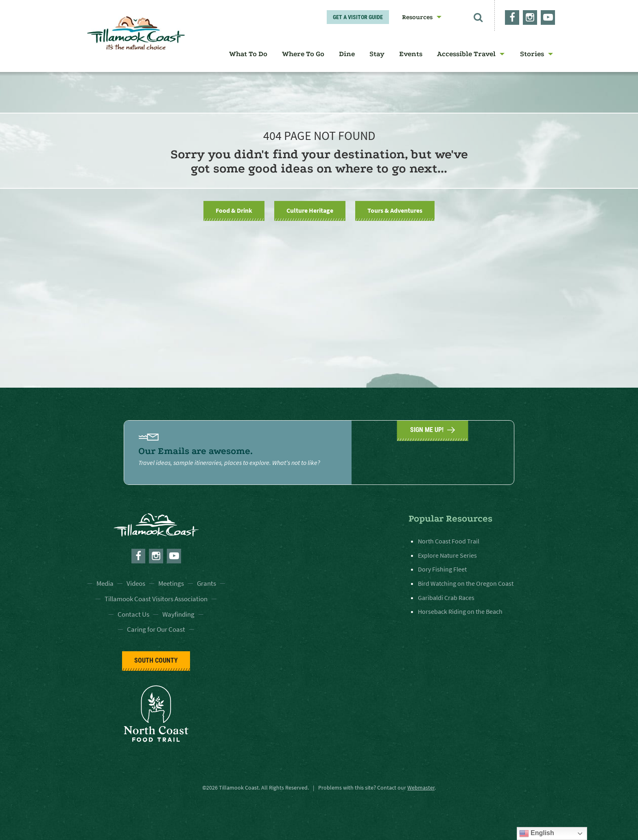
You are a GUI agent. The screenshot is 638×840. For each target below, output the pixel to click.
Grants (206, 583)
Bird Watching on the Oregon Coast (466, 583)
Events (411, 54)
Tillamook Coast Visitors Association (156, 599)
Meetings (171, 583)
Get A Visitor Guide (358, 17)
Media (105, 583)
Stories (532, 54)
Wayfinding (178, 614)
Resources (417, 17)
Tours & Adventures (395, 210)
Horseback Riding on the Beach (460, 611)
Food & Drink (234, 210)
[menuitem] (419, 17)
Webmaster (421, 788)
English (537, 833)
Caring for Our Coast (156, 629)
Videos (136, 583)
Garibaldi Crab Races (446, 597)
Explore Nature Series (447, 555)
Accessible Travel (466, 54)
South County (156, 660)
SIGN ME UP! (433, 452)
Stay (377, 54)
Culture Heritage (310, 210)
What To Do (248, 54)
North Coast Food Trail (449, 541)
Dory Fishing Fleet (442, 569)
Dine (347, 54)
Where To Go (303, 54)
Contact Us (133, 614)
